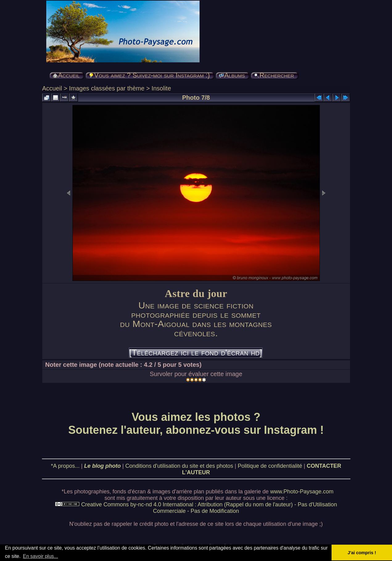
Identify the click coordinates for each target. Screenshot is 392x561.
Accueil (52, 88)
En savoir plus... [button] (40, 556)
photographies (92, 492)
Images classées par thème (107, 88)
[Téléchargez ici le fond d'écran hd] (196, 353)
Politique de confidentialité (270, 466)
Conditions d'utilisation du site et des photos (179, 466)
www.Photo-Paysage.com (302, 492)
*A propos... (65, 466)
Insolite (161, 88)
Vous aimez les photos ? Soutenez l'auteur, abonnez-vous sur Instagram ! (196, 423)
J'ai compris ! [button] (362, 553)
